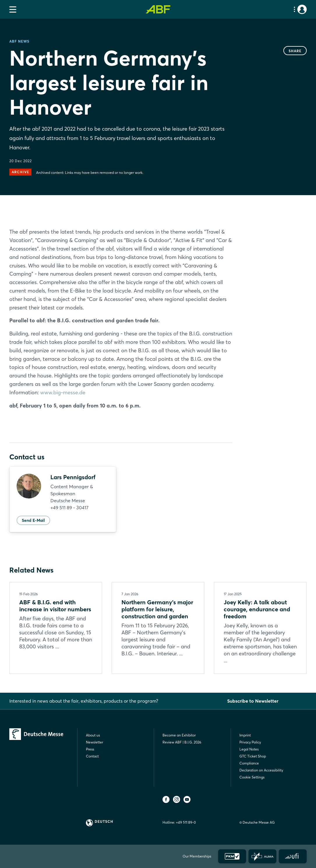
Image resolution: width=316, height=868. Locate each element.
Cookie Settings (252, 777)
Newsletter (95, 742)
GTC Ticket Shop (253, 756)
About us (93, 735)
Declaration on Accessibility (261, 770)
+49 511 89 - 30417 (69, 508)
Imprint (245, 735)
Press (90, 749)
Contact (92, 756)
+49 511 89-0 (186, 822)
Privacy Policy (250, 742)
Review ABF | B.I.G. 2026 (182, 742)
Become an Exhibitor (179, 735)
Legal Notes (249, 749)
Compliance (249, 763)
